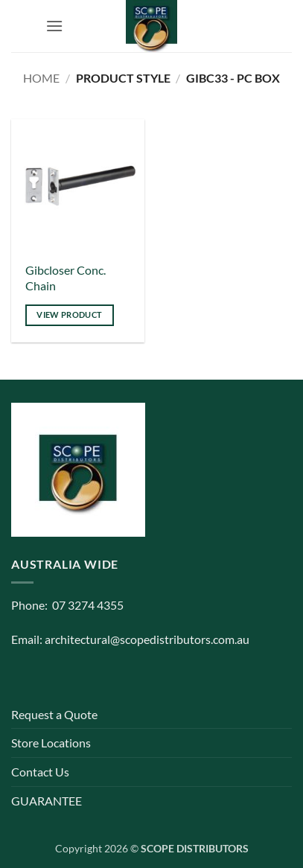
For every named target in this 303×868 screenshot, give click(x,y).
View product (69, 315)
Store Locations (51, 743)
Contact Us (40, 772)
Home (41, 78)
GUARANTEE (47, 801)
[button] (54, 26)
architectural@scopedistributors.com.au (147, 639)
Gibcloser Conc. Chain (66, 278)
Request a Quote (54, 714)
